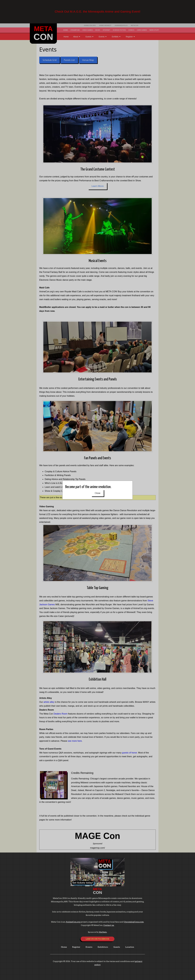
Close (98, 493)
